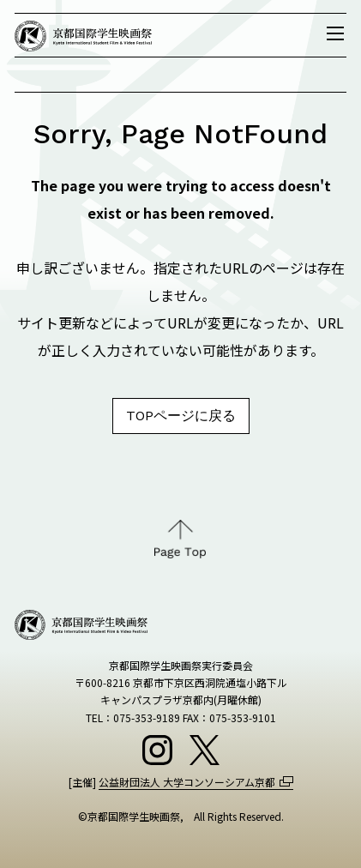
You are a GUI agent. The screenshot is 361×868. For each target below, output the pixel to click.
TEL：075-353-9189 (133, 717)
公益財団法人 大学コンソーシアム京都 (187, 782)
